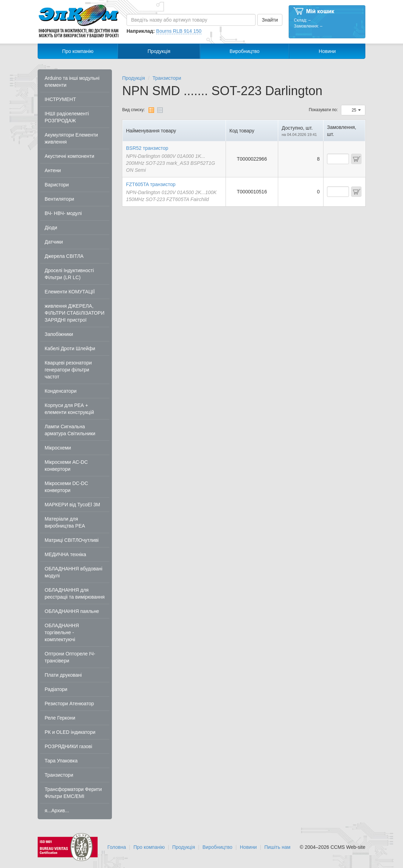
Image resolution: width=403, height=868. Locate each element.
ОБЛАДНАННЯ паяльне (72, 611)
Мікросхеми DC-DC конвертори (66, 487)
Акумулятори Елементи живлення (71, 138)
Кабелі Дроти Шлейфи (70, 348)
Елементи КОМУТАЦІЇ (70, 292)
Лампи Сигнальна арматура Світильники (70, 430)
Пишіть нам (277, 847)
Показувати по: (323, 110)
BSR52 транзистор (147, 148)
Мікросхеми (58, 448)
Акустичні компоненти (69, 156)
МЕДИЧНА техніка (65, 554)
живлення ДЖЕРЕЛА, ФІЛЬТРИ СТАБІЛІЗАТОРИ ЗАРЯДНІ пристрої (75, 313)
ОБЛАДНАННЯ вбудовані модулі (74, 572)
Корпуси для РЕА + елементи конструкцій (69, 409)
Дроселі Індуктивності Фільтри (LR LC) (69, 274)
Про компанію (78, 51)
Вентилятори (59, 199)
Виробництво (245, 51)
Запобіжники (59, 334)
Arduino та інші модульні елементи (72, 82)
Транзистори (59, 775)
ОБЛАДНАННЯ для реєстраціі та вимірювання (75, 593)
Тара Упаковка (61, 761)
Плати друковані (63, 675)
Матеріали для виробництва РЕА (65, 522)
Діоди (51, 228)
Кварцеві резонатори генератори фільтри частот (68, 370)
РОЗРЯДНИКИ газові (68, 746)
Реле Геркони (60, 718)
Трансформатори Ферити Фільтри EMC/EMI (73, 793)
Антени (53, 170)
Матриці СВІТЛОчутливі (72, 540)
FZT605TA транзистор (151, 184)
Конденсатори (61, 391)
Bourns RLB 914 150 (179, 31)
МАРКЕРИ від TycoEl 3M (72, 505)
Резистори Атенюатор (69, 704)
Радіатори (56, 689)
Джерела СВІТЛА (64, 256)
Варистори (57, 185)
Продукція (159, 51)
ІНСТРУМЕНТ (60, 99)
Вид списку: (134, 110)
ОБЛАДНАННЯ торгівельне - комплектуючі (62, 632)
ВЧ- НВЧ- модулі (63, 213)
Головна (117, 847)
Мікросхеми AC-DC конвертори (66, 466)
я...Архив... (57, 811)
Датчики (54, 242)
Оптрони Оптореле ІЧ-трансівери (70, 657)
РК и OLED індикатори (70, 732)
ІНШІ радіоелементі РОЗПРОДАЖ (67, 117)
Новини (327, 51)
